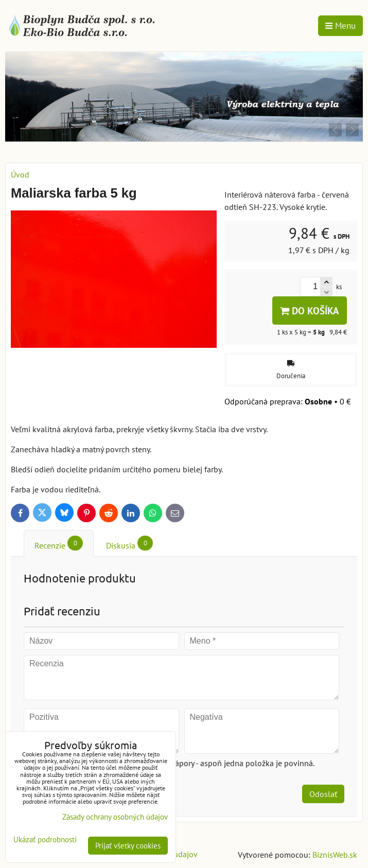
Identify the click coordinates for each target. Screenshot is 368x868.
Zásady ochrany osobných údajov (115, 817)
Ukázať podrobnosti (45, 840)
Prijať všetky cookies (128, 846)
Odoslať (323, 794)
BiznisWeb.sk (335, 855)
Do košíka (310, 311)
